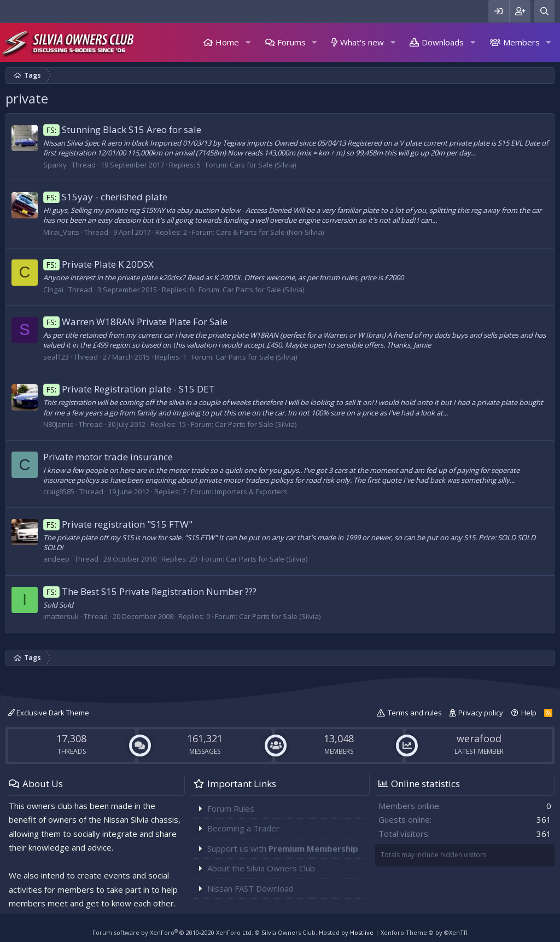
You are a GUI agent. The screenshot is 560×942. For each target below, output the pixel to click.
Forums (291, 42)
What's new (362, 42)
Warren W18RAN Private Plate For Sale (135, 322)
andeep (56, 559)
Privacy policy (481, 713)
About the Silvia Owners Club (261, 868)
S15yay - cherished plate (105, 197)
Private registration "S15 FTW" (118, 524)
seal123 (56, 357)
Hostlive (362, 932)
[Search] (544, 11)
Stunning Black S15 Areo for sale (122, 129)
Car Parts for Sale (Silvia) (263, 290)
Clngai (53, 290)
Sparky (55, 165)
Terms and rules (415, 713)
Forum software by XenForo (173, 932)
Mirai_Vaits (61, 232)
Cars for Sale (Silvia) (263, 165)
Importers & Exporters (251, 492)
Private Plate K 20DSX (98, 264)
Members (521, 42)
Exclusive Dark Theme (48, 713)
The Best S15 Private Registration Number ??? (150, 591)
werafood (479, 738)
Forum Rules (231, 808)
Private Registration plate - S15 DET (129, 389)
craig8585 (59, 492)
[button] (248, 42)
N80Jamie (59, 424)
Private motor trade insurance (108, 457)
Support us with (283, 848)
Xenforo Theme (424, 932)
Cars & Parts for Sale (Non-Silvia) (270, 232)
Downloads (443, 42)
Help (529, 713)
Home (227, 42)
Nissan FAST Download (250, 888)
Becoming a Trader (243, 828)
